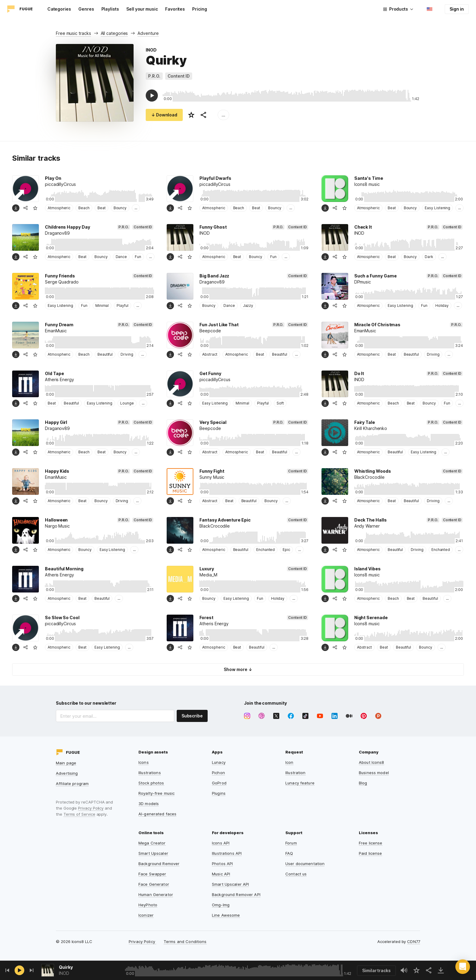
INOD (151, 50)
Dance (121, 257)
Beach (84, 208)
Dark (429, 257)
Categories (59, 9)
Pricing (200, 9)
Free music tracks (73, 33)
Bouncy (120, 208)
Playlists (110, 9)
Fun (138, 257)
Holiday (442, 305)
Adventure (148, 33)
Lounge (127, 403)
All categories (114, 33)
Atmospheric (59, 208)
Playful (122, 305)
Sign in (457, 9)
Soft (280, 403)
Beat (102, 208)
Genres (86, 9)
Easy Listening (437, 208)
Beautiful (105, 354)
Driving (127, 354)
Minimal (102, 305)
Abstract (210, 354)
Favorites (175, 9)
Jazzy (248, 305)
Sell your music (142, 9)
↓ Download (164, 115)
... (223, 115)
